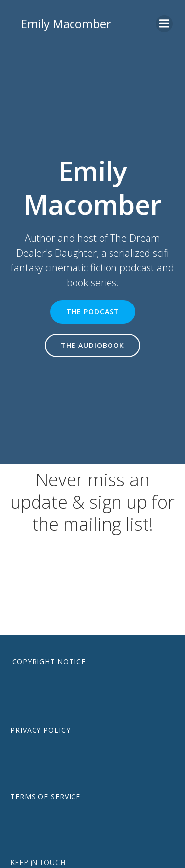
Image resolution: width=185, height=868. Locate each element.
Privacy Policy (40, 730)
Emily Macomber (66, 23)
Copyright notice (49, 662)
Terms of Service (45, 797)
